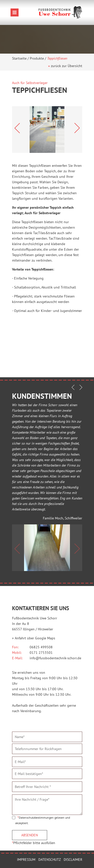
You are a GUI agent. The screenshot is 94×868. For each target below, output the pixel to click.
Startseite (19, 58)
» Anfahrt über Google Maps (34, 638)
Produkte (37, 58)
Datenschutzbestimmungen (36, 818)
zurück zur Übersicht (67, 66)
